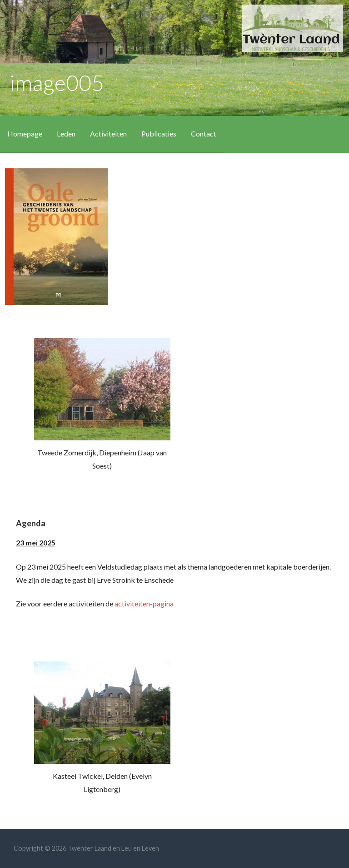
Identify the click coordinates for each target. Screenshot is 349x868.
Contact (204, 134)
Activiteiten (108, 134)
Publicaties (159, 134)
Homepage (25, 134)
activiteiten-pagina (144, 603)
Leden (66, 134)
